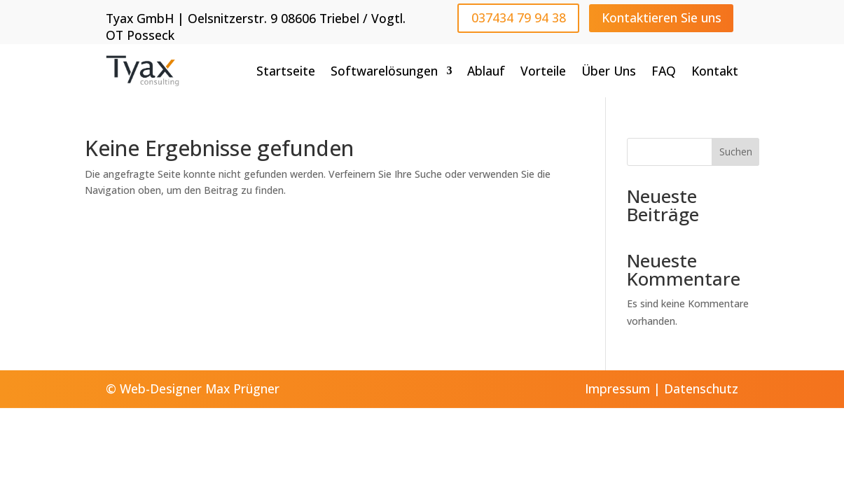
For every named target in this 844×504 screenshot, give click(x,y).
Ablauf (486, 71)
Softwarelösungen (384, 71)
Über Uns (609, 71)
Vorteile (543, 71)
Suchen (736, 152)
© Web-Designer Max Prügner (193, 388)
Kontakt (715, 71)
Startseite (286, 71)
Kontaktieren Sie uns (662, 17)
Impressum (617, 388)
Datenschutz (701, 388)
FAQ (664, 71)
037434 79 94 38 (519, 17)
